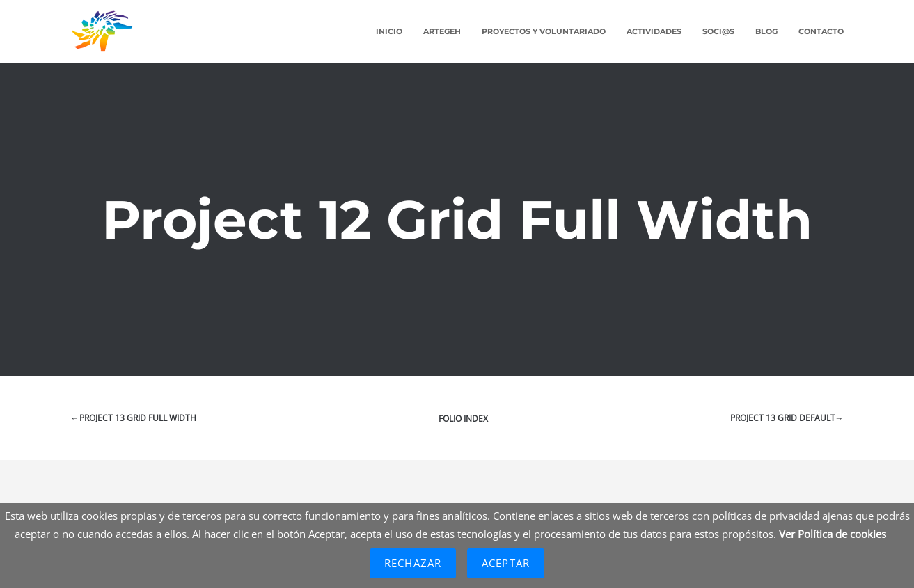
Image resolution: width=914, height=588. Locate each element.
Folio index (463, 419)
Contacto (821, 31)
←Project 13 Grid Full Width (134, 418)
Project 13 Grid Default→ (787, 418)
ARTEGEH (442, 31)
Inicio (389, 31)
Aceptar (506, 563)
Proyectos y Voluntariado (544, 31)
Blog (766, 31)
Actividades (654, 31)
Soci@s (718, 31)
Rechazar (413, 563)
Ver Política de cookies (833, 534)
